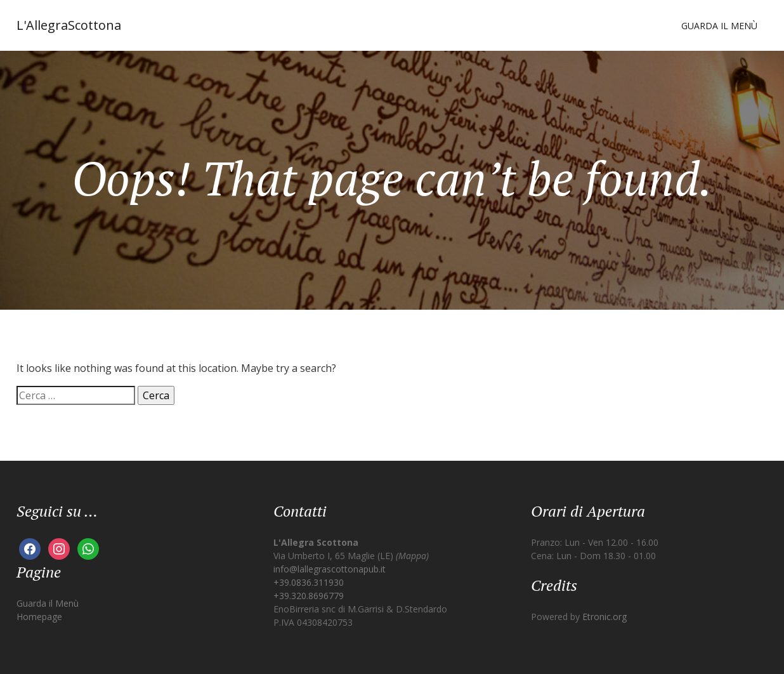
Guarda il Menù (719, 26)
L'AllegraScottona (69, 25)
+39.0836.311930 (309, 582)
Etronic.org (604, 617)
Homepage (39, 617)
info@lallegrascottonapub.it (330, 569)
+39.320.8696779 (309, 596)
